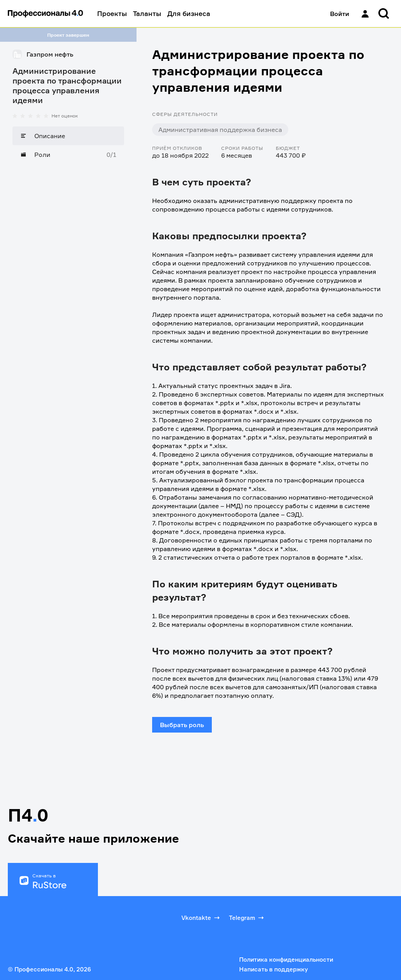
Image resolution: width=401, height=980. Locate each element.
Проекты (112, 13)
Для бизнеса (189, 13)
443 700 (331, 670)
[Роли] (68, 155)
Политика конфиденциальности (286, 960)
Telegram (247, 918)
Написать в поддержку (273, 969)
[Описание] (68, 136)
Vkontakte (201, 918)
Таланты (147, 13)
